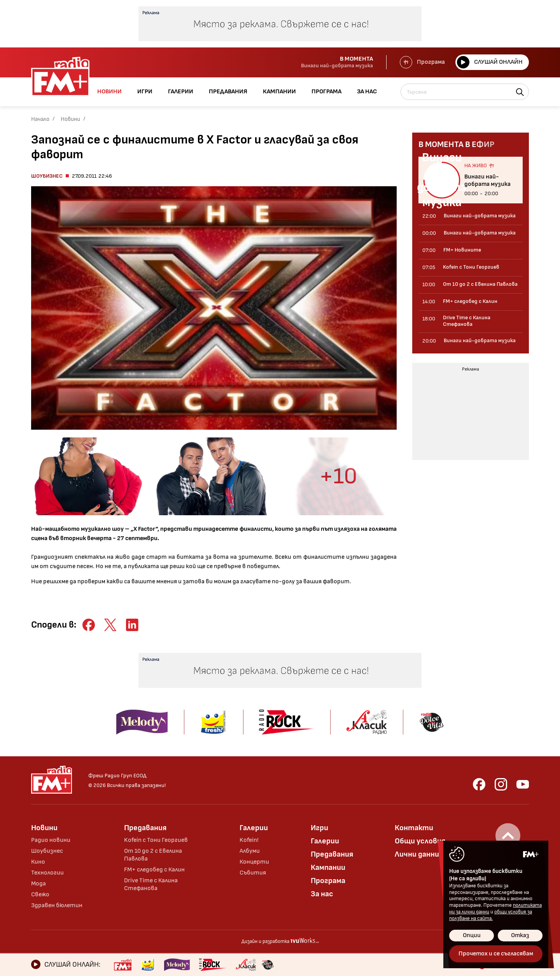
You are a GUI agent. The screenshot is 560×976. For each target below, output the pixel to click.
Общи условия (420, 841)
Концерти (254, 862)
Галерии (254, 828)
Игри (319, 828)
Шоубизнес (47, 176)
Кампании (328, 868)
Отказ (520, 935)
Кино (38, 862)
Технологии (47, 873)
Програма (422, 62)
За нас (322, 894)
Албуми (250, 851)
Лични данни (417, 854)
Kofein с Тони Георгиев (156, 840)
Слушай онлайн (490, 62)
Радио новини (51, 840)
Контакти (414, 828)
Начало (40, 119)
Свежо (40, 895)
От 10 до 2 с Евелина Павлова (153, 855)
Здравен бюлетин (57, 905)
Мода (38, 884)
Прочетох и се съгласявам (496, 954)
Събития (253, 873)
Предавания (145, 828)
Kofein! (249, 840)
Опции (472, 935)
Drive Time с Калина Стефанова (151, 884)
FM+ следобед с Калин (154, 870)
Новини (70, 119)
